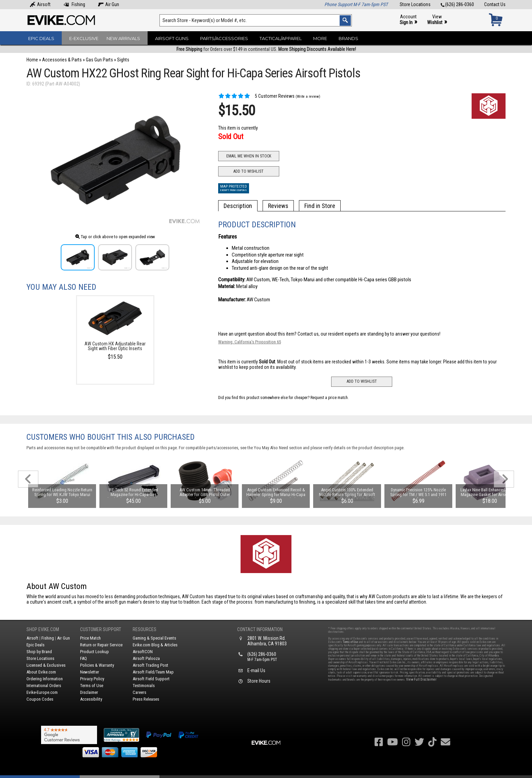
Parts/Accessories (224, 38)
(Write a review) (308, 97)
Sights (123, 60)
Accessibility (91, 699)
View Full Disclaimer (421, 679)
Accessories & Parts (62, 60)
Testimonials (144, 686)
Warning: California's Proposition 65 (250, 342)
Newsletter (90, 672)
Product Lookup (94, 652)
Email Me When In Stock (249, 156)
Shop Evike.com (43, 629)
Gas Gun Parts (99, 60)
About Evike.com (41, 672)
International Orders (44, 686)
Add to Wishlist (249, 171)
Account (408, 20)
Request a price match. (330, 398)
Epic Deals (41, 38)
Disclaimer (89, 692)
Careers (139, 692)
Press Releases (146, 699)
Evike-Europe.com (42, 692)
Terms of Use (92, 686)
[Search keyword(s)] (256, 20)
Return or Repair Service (101, 645)
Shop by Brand (39, 652)
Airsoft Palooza (146, 658)
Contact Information (260, 629)
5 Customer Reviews (256, 96)
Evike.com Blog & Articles (155, 645)
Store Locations (415, 4)
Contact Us (495, 4)
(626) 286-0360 (457, 4)
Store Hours (259, 681)
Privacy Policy (92, 679)
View (437, 20)
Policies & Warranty (97, 665)
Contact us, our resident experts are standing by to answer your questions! (369, 334)
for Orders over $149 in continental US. (266, 49)
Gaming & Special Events (154, 638)
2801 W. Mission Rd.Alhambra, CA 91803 (267, 641)
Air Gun (109, 4)
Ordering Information (45, 679)
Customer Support (101, 629)
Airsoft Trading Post (150, 665)
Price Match (90, 638)
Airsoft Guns (172, 38)
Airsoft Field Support (151, 679)
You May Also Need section (278, 448)
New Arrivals (123, 38)
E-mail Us (256, 670)
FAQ (83, 658)
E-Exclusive (84, 38)
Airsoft (40, 4)
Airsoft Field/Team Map (153, 672)
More (320, 38)
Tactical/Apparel (281, 38)
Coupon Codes (40, 699)
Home (32, 60)
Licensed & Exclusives (46, 665)
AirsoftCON (143, 652)
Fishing (74, 4)
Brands (348, 38)
